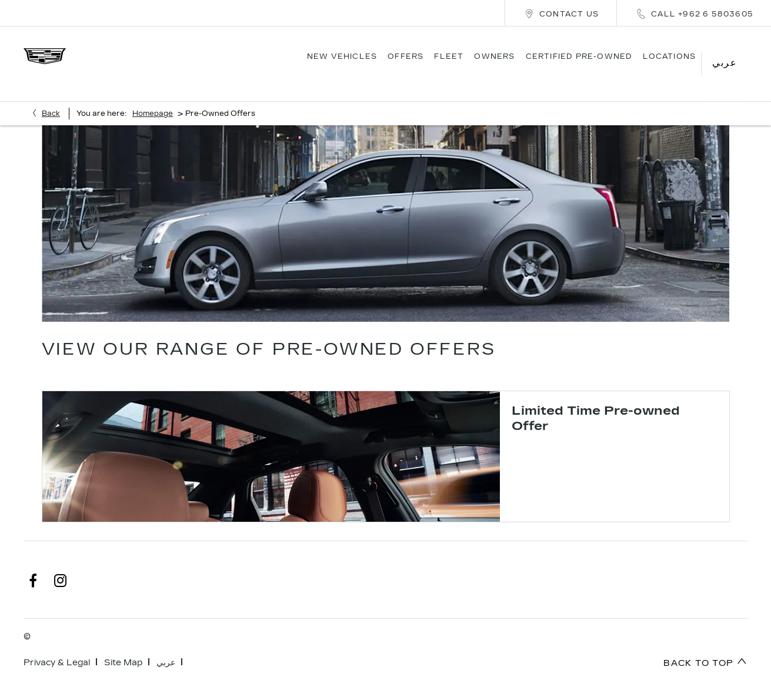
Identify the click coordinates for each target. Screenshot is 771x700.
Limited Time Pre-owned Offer (596, 402)
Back (51, 98)
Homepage (153, 98)
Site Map (123, 647)
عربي (166, 647)
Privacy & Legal (57, 647)
